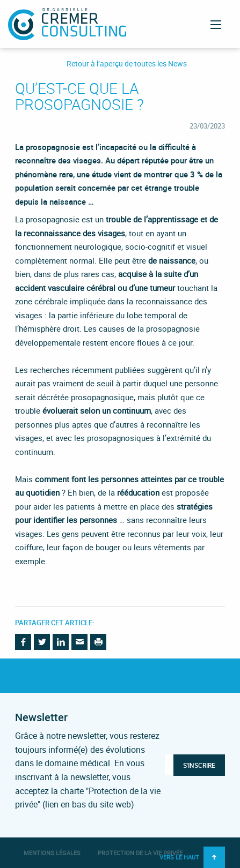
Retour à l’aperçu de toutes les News (127, 64)
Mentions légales (52, 853)
